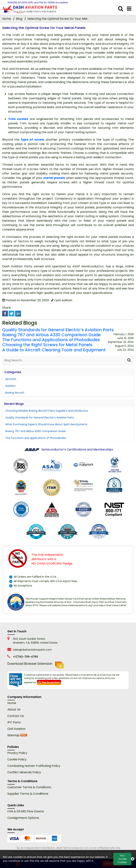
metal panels (54, 178)
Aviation (11, 386)
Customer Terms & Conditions (29, 787)
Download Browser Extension (35, 665)
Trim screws (18, 119)
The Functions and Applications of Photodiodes (51, 340)
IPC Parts (14, 722)
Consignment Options (23, 818)
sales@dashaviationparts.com (32, 650)
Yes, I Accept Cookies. (122, 859)
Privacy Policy (17, 753)
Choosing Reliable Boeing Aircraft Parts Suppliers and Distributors (47, 411)
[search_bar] (121, 9)
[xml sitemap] (24, 735)
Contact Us (16, 716)
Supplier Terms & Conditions (28, 794)
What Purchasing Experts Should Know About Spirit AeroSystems (46, 424)
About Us (14, 709)
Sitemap (13, 735)
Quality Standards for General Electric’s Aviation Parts (58, 330)
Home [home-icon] (7, 19)
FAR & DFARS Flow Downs (26, 811)
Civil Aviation (16, 729)
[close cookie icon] (133, 859)
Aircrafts (11, 379)
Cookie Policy (17, 759)
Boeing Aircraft (15, 393)
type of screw (32, 140)
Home (12, 703)
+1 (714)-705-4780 (25, 657)
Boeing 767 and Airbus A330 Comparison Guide (51, 335)
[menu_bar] (129, 9)
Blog (19, 19)
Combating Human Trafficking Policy (34, 766)
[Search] (129, 360)
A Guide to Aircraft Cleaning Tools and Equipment (54, 350)
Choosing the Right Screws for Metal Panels (47, 345)
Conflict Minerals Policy (24, 772)
